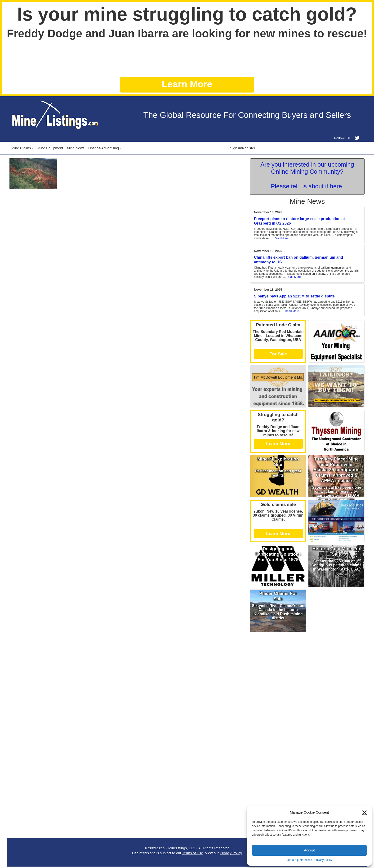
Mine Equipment (50, 148)
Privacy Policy (323, 860)
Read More (281, 238)
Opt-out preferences (299, 860)
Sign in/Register (243, 148)
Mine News (76, 148)
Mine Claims (21, 148)
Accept (309, 850)
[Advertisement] (307, 667)
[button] (365, 812)
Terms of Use (193, 853)
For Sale (278, 354)
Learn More (187, 84)
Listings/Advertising (104, 148)
